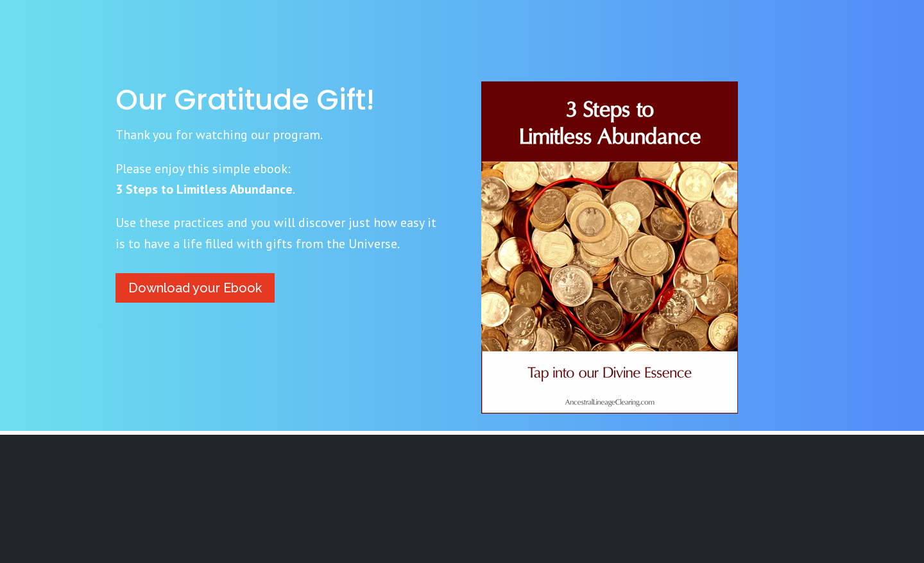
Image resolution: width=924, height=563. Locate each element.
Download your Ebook (195, 288)
